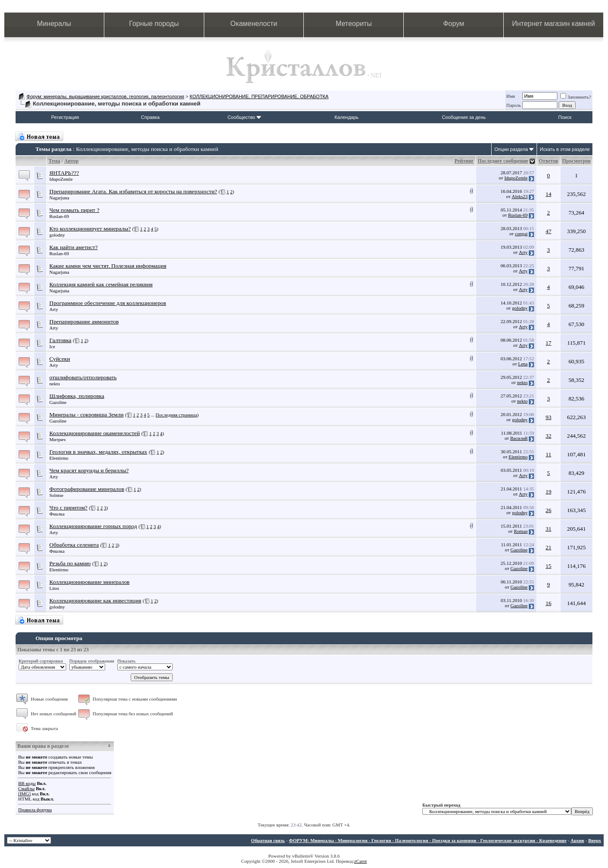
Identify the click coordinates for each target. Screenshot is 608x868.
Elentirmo (59, 458)
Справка (150, 117)
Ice (52, 346)
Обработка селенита (74, 545)
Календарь (347, 117)
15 (548, 566)
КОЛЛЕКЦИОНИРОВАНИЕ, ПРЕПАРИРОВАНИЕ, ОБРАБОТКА (259, 96)
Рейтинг (464, 161)
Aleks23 (520, 196)
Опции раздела (511, 149)
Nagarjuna (59, 198)
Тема (54, 161)
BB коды (27, 783)
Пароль (514, 105)
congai (521, 234)
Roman (521, 531)
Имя (511, 96)
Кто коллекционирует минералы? (90, 229)
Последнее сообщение (503, 161)
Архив (577, 840)
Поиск (565, 117)
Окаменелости (254, 24)
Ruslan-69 (59, 216)
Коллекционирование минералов (89, 582)
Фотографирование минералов (87, 489)
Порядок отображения (92, 661)
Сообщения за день (464, 117)
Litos (54, 588)
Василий (519, 438)
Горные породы (154, 24)
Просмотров (576, 161)
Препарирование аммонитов (84, 322)
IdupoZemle (61, 179)
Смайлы (26, 788)
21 (548, 547)
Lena (523, 364)
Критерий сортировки (41, 661)
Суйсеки (60, 359)
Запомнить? (576, 97)
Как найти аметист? (74, 247)
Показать (126, 661)
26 (548, 510)
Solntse (56, 495)
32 (548, 436)
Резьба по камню (70, 563)
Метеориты (354, 24)
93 (548, 417)
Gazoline (58, 402)
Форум (454, 24)
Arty (523, 252)
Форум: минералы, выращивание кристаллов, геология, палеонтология (105, 96)
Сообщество (244, 117)
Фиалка (57, 514)
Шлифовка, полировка (77, 396)
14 (548, 194)
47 (548, 231)
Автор (71, 161)
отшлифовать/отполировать (83, 377)
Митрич (58, 439)
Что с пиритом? (68, 508)
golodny (57, 235)
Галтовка (60, 340)
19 (548, 492)
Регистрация (65, 117)
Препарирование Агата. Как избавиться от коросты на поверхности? (133, 191)
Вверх (595, 840)
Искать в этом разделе (565, 149)
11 (548, 454)
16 (548, 603)
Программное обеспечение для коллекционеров (108, 303)
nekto (55, 384)
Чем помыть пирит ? (74, 210)
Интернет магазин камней (553, 24)
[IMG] (24, 794)
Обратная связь (268, 840)
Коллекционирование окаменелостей (95, 433)
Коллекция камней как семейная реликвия (101, 284)
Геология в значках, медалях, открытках (98, 452)
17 (548, 343)
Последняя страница (177, 415)
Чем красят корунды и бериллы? (89, 470)
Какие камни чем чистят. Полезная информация (108, 266)
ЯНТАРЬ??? (64, 173)
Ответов (548, 161)
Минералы (54, 24)
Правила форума (35, 810)
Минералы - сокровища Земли (87, 415)
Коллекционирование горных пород (93, 526)
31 (548, 529)
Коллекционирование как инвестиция (95, 601)
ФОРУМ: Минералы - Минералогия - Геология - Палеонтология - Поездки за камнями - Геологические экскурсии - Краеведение (428, 840)
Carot (361, 861)
